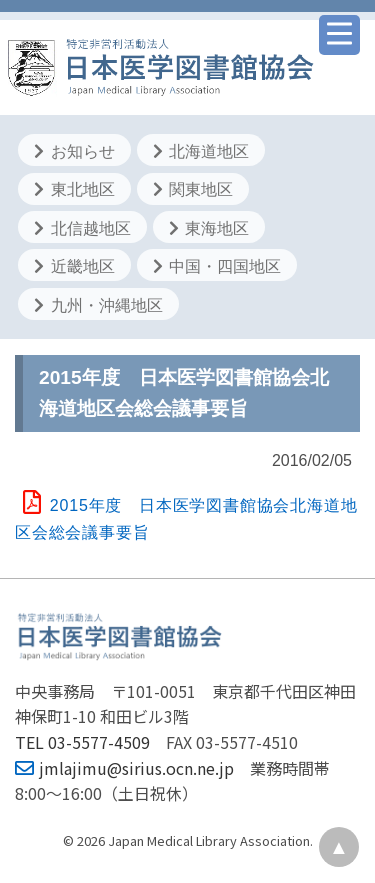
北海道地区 (201, 151)
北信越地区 (82, 228)
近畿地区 (74, 266)
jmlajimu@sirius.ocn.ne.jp (124, 768)
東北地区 (74, 189)
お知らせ (74, 151)
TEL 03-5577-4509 (82, 742)
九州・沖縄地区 (98, 305)
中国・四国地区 (217, 266)
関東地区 (193, 189)
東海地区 (209, 228)
